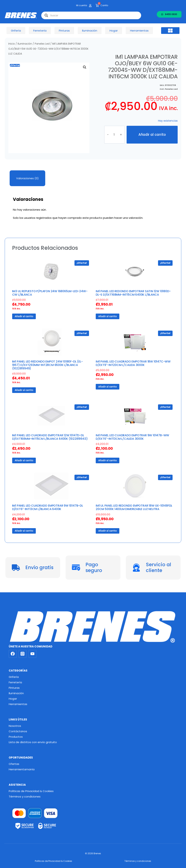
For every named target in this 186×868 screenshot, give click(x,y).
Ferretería (15, 682)
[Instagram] (23, 654)
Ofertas (14, 764)
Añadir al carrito (152, 135)
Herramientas (18, 704)
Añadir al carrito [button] (24, 316)
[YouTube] (33, 654)
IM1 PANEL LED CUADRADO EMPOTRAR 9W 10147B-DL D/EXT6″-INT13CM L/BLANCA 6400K (48, 507)
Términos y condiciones (25, 796)
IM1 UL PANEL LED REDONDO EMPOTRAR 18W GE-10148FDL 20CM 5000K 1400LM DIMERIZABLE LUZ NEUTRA (134, 507)
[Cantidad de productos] (114, 135)
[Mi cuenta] (90, 6)
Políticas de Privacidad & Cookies (31, 791)
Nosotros (15, 726)
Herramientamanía (22, 769)
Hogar (13, 699)
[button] (170, 31)
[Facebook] (13, 654)
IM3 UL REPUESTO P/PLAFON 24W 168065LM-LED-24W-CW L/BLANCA (50, 293)
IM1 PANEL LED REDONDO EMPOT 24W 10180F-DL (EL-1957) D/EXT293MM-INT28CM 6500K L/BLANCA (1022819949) (47, 365)
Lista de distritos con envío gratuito (33, 742)
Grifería (14, 677)
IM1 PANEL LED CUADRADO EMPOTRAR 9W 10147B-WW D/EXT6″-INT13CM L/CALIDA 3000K (132, 437)
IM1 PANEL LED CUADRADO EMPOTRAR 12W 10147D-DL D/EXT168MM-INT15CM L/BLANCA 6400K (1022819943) (50, 437)
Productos (16, 737)
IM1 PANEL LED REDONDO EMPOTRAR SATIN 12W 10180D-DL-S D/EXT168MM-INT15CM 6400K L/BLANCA (133, 293)
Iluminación (25, 44)
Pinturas (14, 688)
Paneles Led (42, 44)
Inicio (12, 44)
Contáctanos (18, 731)
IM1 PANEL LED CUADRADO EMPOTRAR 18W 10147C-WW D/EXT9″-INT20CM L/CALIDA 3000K (133, 363)
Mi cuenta (82, 5)
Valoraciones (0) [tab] (27, 178)
